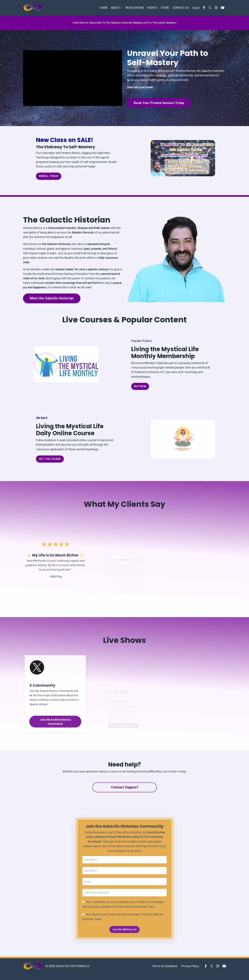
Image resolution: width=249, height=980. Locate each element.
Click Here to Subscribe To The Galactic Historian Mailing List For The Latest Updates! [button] (125, 23)
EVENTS (151, 8)
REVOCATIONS (133, 8)
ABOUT (114, 8)
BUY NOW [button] (140, 390)
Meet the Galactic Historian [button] (52, 301)
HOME (101, 8)
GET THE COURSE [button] (50, 463)
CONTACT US (180, 8)
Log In (196, 8)
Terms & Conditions (165, 972)
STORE (164, 8)
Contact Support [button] (125, 792)
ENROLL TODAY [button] (49, 177)
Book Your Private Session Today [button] (161, 103)
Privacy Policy (190, 972)
